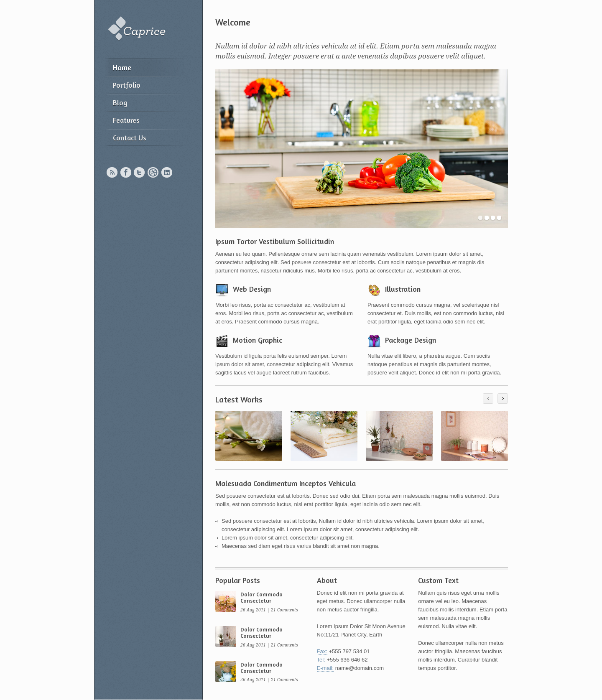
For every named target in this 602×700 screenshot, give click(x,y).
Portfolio (127, 85)
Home (122, 67)
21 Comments (284, 610)
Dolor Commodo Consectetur (261, 597)
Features (126, 120)
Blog (120, 103)
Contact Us (130, 138)
